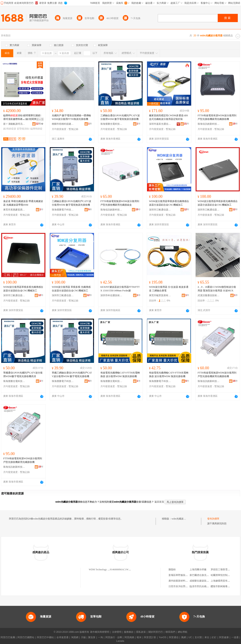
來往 (207, 637)
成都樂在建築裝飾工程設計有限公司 (209, 581)
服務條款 (129, 632)
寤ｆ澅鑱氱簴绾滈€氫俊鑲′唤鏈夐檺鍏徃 (14, 124)
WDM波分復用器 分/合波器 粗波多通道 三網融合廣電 (169, 289)
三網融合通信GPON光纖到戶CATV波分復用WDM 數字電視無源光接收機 (120, 117)
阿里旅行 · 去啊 (114, 637)
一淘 (100, 637)
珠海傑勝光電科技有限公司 (111, 124)
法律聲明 (117, 632)
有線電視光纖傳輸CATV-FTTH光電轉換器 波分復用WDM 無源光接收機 (120, 375)
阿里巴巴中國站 (45, 637)
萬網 (184, 637)
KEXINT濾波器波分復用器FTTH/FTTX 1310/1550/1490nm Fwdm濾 (120, 289)
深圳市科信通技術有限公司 (111, 295)
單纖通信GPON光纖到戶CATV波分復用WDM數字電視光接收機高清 (23, 375)
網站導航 (183, 632)
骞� (40, 124)
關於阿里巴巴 (156, 632)
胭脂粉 (172, 569)
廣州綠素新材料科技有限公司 (184, 581)
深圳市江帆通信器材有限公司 (160, 210)
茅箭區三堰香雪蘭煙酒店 (224, 569)
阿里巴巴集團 (8, 637)
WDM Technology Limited (102, 569)
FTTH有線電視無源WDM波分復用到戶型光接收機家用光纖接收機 (217, 375)
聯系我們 (170, 632)
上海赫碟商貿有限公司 (223, 581)
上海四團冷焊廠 (198, 569)
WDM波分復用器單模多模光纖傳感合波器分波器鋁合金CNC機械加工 (169, 203)
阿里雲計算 (150, 637)
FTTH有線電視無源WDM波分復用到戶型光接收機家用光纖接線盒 (120, 203)
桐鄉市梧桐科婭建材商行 (63, 124)
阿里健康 (224, 637)
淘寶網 (75, 637)
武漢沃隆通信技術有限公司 (209, 295)
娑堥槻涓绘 (23, 129)
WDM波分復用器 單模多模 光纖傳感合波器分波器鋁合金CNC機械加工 (71, 289)
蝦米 (139, 637)
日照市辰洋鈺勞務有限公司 (183, 586)
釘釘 (214, 637)
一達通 (235, 637)
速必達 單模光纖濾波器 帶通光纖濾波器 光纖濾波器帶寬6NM (23, 203)
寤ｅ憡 (40, 119)
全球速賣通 (62, 637)
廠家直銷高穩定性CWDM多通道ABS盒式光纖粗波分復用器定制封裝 (168, 117)
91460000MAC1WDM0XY (123, 569)
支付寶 (198, 637)
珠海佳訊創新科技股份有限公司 (209, 124)
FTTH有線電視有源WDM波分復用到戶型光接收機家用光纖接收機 (217, 117)
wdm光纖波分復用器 (182, 519)
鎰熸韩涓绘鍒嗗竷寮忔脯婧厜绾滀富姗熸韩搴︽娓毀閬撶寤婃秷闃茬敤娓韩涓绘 (23, 117)
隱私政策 (141, 632)
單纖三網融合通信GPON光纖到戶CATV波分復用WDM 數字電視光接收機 (72, 375)
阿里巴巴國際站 (26, 637)
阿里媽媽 (129, 637)
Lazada (120, 641)
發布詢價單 (213, 519)
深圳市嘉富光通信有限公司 (160, 124)
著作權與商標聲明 (100, 632)
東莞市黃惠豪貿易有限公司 (14, 210)
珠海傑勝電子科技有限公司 (63, 210)
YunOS (162, 637)
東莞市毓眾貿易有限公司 (160, 295)
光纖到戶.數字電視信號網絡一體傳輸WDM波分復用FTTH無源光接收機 (71, 117)
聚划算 (92, 637)
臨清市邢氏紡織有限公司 (203, 586)
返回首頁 (159, 502)
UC (190, 637)
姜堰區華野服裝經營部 (181, 575)
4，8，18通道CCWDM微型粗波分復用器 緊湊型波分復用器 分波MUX (217, 289)
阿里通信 (174, 637)
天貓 (83, 637)
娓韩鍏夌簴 (10, 129)
